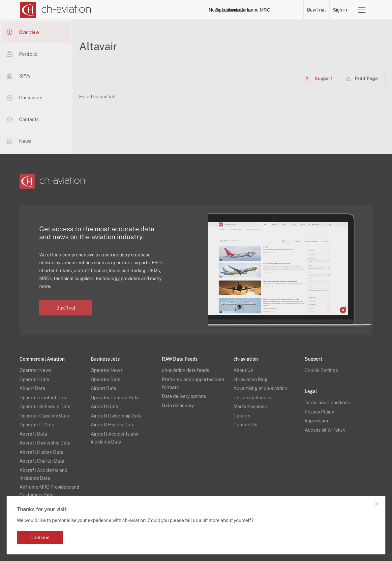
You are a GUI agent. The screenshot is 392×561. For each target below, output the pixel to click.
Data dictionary (178, 406)
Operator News (35, 370)
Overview (23, 32)
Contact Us (245, 425)
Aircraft (232, 10)
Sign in (340, 10)
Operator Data (34, 379)
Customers (24, 98)
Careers (242, 416)
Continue (40, 538)
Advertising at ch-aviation (260, 388)
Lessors (209, 10)
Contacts (23, 119)
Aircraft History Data (41, 452)
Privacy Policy (319, 412)
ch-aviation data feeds (185, 370)
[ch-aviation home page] (55, 10)
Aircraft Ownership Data (45, 443)
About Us (243, 370)
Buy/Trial (316, 10)
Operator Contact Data (44, 398)
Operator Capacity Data (44, 416)
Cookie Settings (321, 370)
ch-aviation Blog (251, 379)
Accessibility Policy (325, 430)
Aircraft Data (33, 434)
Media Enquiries (250, 407)
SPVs (18, 76)
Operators (183, 10)
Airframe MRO (285, 10)
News (160, 10)
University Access (252, 398)
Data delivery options (184, 396)
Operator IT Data (37, 425)
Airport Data (32, 388)
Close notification (377, 504)
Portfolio (22, 54)
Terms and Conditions (327, 403)
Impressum (316, 421)
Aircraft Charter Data (42, 461)
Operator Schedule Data (45, 407)
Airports (255, 10)
